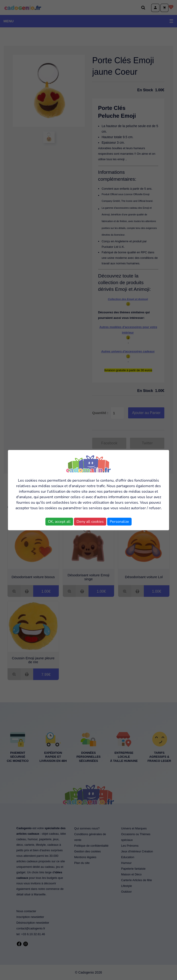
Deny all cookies (90, 522)
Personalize (119, 522)
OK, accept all (59, 522)
